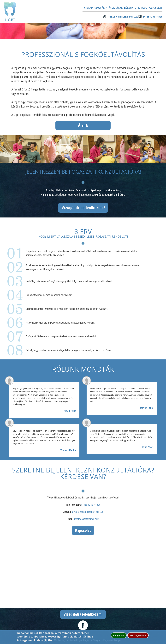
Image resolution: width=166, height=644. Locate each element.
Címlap (88, 8)
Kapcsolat (156, 8)
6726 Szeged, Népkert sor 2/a (88, 512)
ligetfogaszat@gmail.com (87, 519)
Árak (119, 8)
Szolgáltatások (105, 8)
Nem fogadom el (138, 635)
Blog (144, 8)
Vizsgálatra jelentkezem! (83, 208)
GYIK (137, 8)
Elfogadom (119, 635)
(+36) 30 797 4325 (153, 17)
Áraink (83, 125)
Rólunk (129, 8)
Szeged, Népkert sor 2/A (123, 17)
